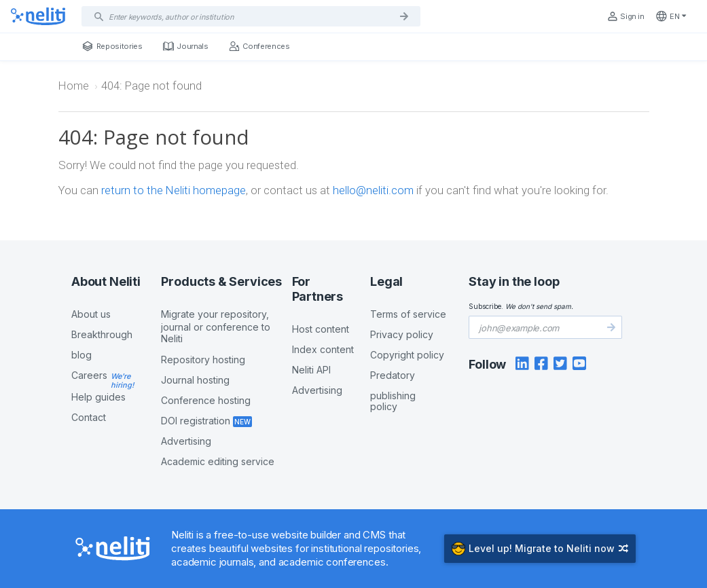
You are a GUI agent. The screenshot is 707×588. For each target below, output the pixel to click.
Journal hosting (195, 380)
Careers (89, 375)
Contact (89, 417)
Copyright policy (407, 355)
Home (74, 86)
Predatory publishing (416, 391)
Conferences (259, 46)
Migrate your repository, (226, 326)
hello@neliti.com (373, 190)
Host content (321, 329)
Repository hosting (203, 360)
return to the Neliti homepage (174, 190)
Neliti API (311, 370)
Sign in (626, 16)
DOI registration (196, 421)
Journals (186, 46)
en (671, 16)
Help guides (98, 397)
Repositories (112, 46)
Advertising (186, 441)
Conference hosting (206, 400)
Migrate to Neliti (540, 549)
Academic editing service (218, 461)
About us (91, 314)
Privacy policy (402, 334)
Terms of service (408, 314)
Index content (323, 349)
